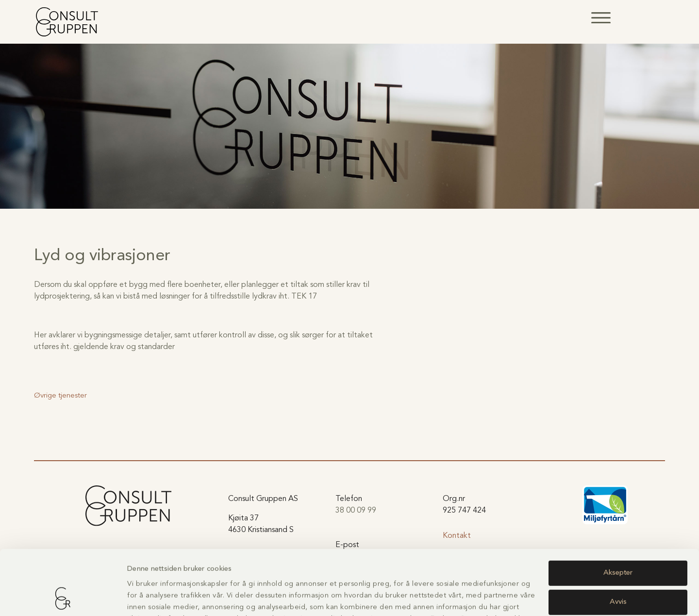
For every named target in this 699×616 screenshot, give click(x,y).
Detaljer (140, 597)
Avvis (618, 541)
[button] (601, 18)
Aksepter (618, 512)
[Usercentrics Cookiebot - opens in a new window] (63, 597)
